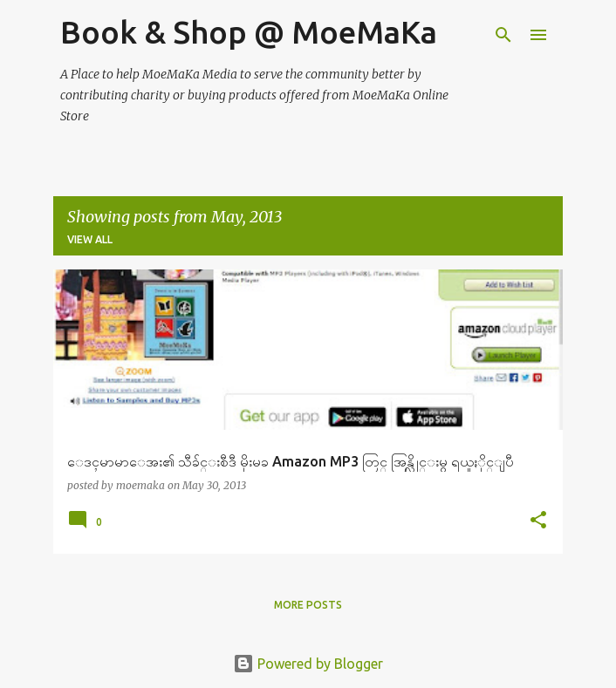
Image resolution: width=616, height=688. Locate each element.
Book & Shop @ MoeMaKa (249, 32)
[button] (538, 521)
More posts (308, 605)
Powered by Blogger (308, 664)
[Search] (503, 35)
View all (90, 239)
